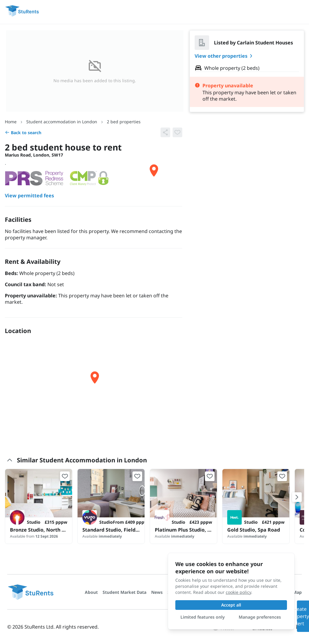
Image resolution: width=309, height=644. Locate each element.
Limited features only (203, 617)
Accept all (231, 605)
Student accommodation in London (62, 122)
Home (11, 122)
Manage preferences (260, 617)
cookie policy (238, 592)
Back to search (23, 133)
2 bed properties (124, 122)
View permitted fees (29, 196)
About (91, 592)
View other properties (225, 56)
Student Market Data (124, 592)
